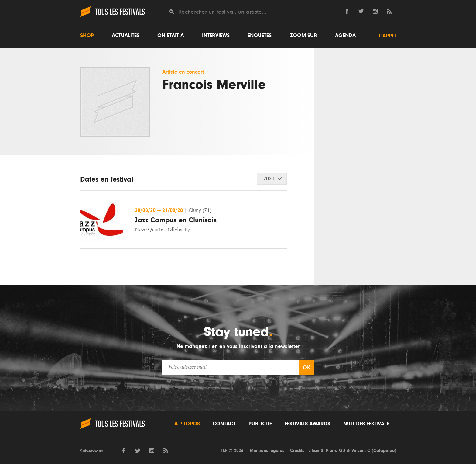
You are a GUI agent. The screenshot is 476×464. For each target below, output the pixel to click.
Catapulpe (384, 450)
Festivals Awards (307, 424)
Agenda (345, 36)
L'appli (385, 36)
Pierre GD (336, 450)
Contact (224, 424)
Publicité (260, 424)
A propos (187, 424)
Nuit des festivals (366, 424)
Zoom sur (303, 36)
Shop (87, 36)
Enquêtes (260, 36)
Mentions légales (267, 450)
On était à (171, 36)
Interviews (216, 36)
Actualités (126, 36)
